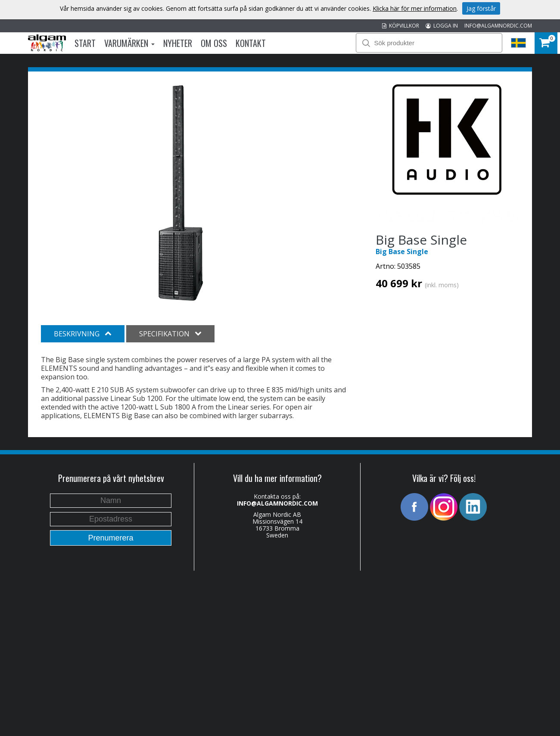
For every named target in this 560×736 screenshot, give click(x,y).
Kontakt (251, 43)
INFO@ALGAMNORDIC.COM (498, 26)
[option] (181, 193)
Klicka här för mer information (415, 8)
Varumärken (129, 43)
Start (85, 43)
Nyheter (178, 43)
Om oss (214, 43)
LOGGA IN (442, 26)
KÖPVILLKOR (401, 26)
